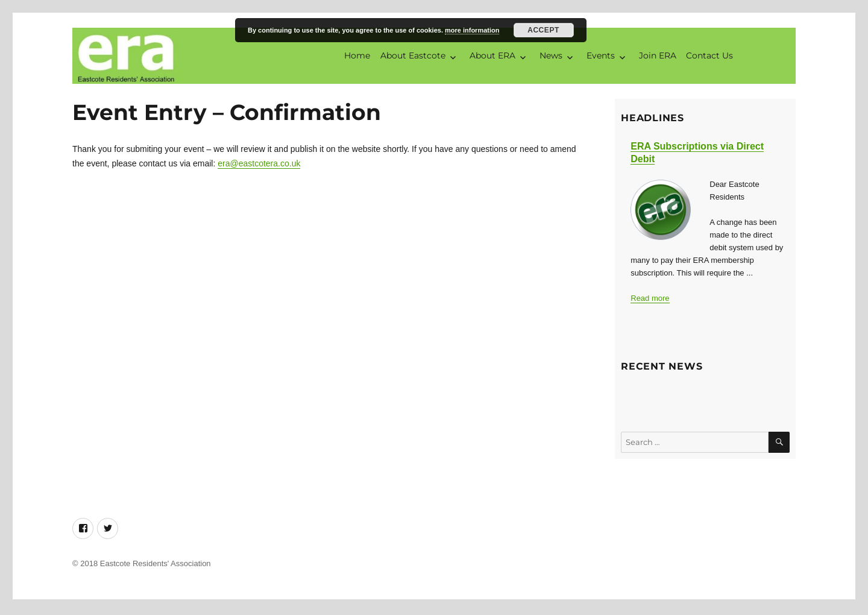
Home (357, 57)
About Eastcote (413, 57)
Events (601, 57)
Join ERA (658, 57)
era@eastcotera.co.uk (259, 166)
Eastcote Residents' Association (156, 566)
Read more (650, 301)
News (551, 57)
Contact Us (709, 57)
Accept (543, 30)
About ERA (492, 57)
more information (472, 30)
